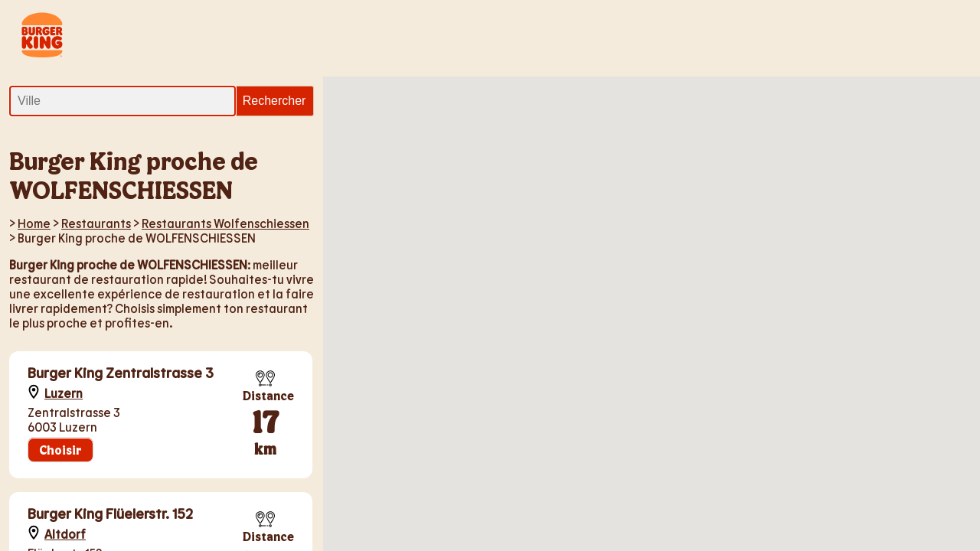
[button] (529, 231)
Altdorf (65, 534)
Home (34, 223)
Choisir (60, 450)
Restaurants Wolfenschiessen (225, 223)
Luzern (64, 393)
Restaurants (96, 223)
